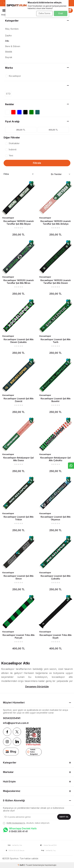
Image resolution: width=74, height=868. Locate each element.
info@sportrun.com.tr (16, 723)
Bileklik (9, 52)
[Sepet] (69, 11)
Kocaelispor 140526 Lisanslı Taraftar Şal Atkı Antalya (56, 222)
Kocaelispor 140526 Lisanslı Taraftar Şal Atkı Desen (56, 282)
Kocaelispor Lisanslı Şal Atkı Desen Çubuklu (19, 341)
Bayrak (9, 57)
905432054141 (12, 718)
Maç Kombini (12, 29)
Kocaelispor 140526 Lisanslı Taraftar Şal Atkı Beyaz (19, 222)
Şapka (8, 35)
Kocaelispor (8, 218)
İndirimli (11, 149)
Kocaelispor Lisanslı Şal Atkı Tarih (56, 341)
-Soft (21, 865)
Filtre (18, 174)
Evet (61, 13)
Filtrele (37, 163)
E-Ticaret (28, 865)
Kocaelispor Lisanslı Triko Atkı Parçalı (19, 636)
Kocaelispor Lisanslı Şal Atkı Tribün (19, 518)
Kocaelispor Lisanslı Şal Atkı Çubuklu (56, 577)
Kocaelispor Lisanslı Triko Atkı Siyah (56, 636)
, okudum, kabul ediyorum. (26, 823)
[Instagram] (7, 742)
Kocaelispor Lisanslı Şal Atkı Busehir (56, 400)
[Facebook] (7, 732)
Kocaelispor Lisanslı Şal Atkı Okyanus (56, 518)
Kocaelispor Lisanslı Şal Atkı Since (19, 577)
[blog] (11, 751)
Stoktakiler (12, 143)
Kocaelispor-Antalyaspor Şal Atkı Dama (18, 459)
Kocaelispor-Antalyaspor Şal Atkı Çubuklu (56, 459)
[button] (1, 3)
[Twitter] (17, 732)
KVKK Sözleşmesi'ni (16, 823)
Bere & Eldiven (13, 46)
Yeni (9, 155)
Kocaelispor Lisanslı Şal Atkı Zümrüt (19, 400)
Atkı (7, 41)
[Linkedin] (17, 742)
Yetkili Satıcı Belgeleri (32, 752)
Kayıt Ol (64, 817)
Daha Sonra (44, 13)
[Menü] (4, 10)
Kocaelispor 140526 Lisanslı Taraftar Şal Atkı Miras (19, 282)
